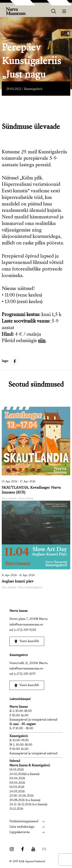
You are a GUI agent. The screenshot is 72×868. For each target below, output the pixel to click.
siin (42, 341)
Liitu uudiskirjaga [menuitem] (22, 827)
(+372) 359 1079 (25, 674)
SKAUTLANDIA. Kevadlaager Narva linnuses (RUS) (31, 490)
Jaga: (5, 361)
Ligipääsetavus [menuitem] (20, 832)
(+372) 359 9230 (25, 630)
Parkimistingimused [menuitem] (24, 822)
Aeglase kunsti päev (18, 582)
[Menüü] (64, 11)
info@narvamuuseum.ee (26, 625)
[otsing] (54, 11)
